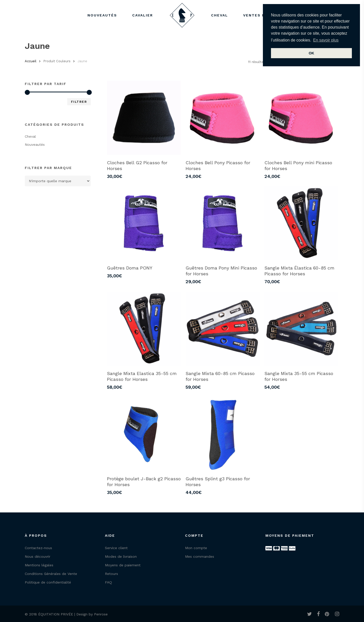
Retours (111, 574)
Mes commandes (200, 556)
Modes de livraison (121, 556)
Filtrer (79, 102)
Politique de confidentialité (48, 582)
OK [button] (311, 53)
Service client (116, 548)
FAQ (108, 582)
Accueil (31, 61)
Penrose (101, 614)
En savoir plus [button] (326, 40)
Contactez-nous (38, 548)
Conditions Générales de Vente (51, 574)
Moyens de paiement (123, 565)
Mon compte (196, 548)
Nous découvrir (38, 556)
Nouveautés (35, 144)
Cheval (30, 136)
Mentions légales (39, 565)
